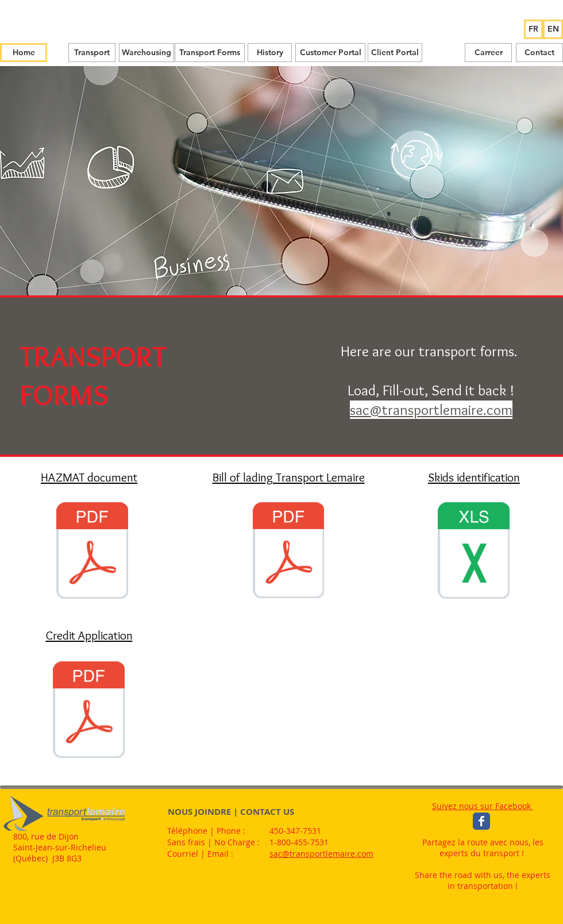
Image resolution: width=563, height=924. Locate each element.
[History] (270, 53)
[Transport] (92, 53)
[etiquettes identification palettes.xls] (474, 552)
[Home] (24, 53)
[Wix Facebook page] (481, 821)
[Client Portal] (395, 53)
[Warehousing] (146, 53)
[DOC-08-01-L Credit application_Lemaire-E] (89, 711)
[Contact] (539, 53)
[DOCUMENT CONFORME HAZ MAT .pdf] (92, 552)
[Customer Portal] (330, 53)
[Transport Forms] (210, 53)
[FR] (533, 29)
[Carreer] (488, 53)
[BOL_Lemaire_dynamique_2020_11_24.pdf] (288, 552)
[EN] (553, 29)
